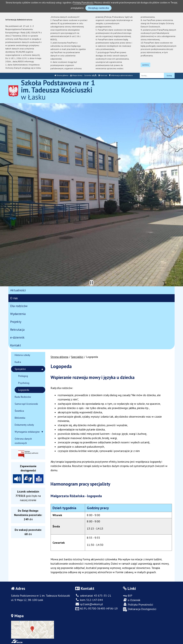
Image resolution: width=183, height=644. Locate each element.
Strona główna (61, 75)
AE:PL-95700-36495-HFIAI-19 (96, 608)
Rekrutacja (17, 330)
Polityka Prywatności (138, 604)
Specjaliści (77, 357)
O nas (14, 298)
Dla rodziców (19, 306)
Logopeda (24, 390)
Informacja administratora (121, 75)
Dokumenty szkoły (24, 425)
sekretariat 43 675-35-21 (93, 596)
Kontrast (103, 75)
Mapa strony (76, 75)
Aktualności (18, 290)
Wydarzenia (18, 314)
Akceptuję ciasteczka (98, 8)
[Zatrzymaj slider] (91, 283)
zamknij (145, 65)
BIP (128, 596)
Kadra (18, 362)
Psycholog (24, 383)
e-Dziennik (132, 600)
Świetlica (19, 411)
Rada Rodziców (23, 397)
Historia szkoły (22, 355)
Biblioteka (20, 418)
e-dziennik (17, 337)
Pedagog (23, 376)
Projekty (16, 322)
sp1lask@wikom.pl (89, 604)
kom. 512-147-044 (89, 600)
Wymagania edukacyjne (27, 432)
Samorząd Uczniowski (26, 404)
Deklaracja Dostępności (140, 609)
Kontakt (16, 345)
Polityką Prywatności (83, 3)
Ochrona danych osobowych (23, 441)
